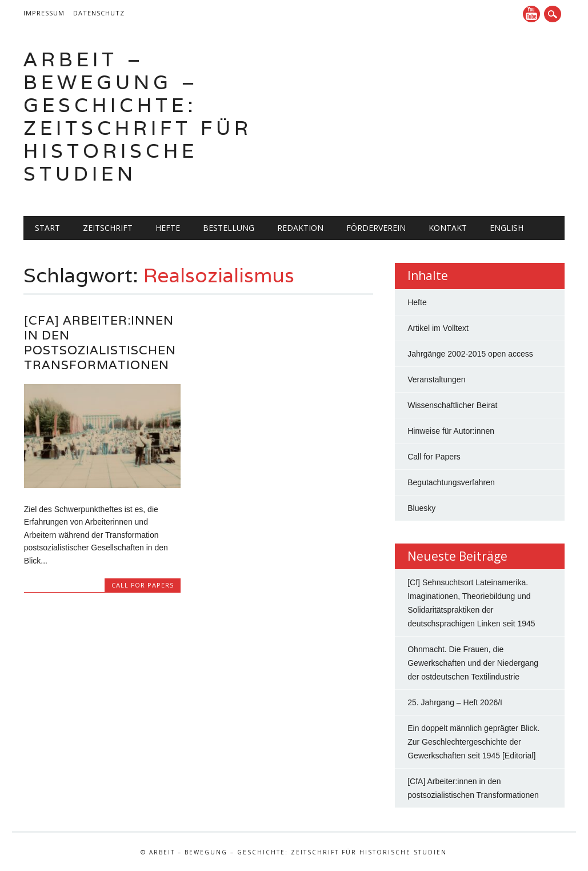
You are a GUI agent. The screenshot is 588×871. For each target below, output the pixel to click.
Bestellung (229, 228)
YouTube (531, 14)
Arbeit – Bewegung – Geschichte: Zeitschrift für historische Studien (138, 116)
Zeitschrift (108, 228)
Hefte (168, 228)
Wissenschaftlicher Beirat (452, 405)
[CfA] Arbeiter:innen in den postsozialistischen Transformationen (100, 343)
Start (47, 228)
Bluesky (421, 508)
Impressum (44, 13)
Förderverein (376, 228)
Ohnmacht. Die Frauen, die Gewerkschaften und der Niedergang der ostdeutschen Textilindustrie (473, 663)
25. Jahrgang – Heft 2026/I (455, 702)
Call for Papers (143, 585)
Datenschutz (99, 13)
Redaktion (300, 228)
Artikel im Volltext (438, 328)
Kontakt (448, 228)
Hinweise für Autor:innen (451, 431)
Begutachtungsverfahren (451, 482)
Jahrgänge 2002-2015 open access (470, 354)
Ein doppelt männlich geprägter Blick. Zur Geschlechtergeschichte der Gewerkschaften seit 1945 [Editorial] (473, 742)
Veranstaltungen (436, 379)
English (507, 228)
